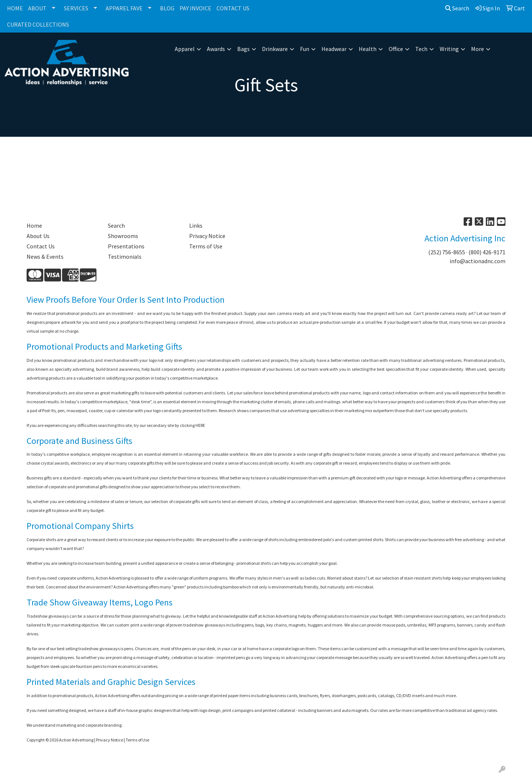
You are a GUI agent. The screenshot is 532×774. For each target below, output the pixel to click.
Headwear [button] (334, 49)
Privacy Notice (207, 236)
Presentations (126, 246)
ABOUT (37, 8)
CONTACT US (233, 8)
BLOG (167, 8)
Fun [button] (305, 49)
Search (457, 8)
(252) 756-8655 (447, 252)
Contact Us (41, 246)
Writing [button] (449, 49)
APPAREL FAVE (124, 8)
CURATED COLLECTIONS (38, 24)
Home (34, 225)
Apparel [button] (185, 49)
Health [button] (368, 49)
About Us (38, 236)
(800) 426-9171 (487, 252)
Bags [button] (243, 49)
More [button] (478, 49)
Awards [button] (216, 49)
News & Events (45, 257)
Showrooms (123, 236)
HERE (200, 425)
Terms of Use (206, 246)
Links (196, 225)
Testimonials (125, 257)
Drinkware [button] (275, 49)
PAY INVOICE (195, 8)
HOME (15, 8)
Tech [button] (421, 49)
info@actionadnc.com (478, 261)
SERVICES (76, 8)
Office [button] (396, 49)
